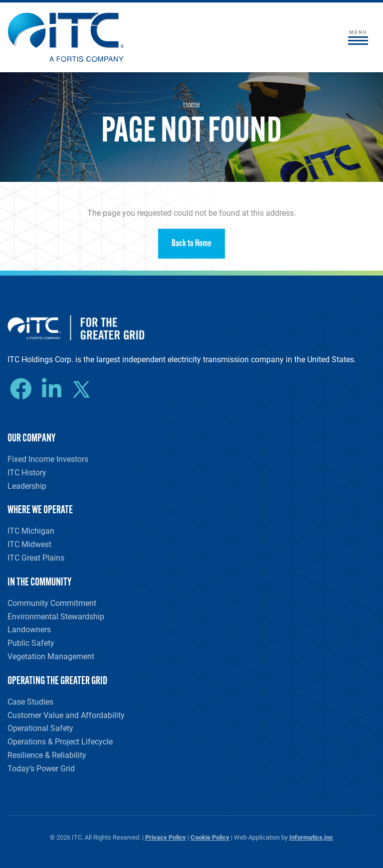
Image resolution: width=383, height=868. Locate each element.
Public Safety (31, 643)
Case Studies (30, 701)
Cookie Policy (210, 837)
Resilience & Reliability (47, 755)
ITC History (27, 472)
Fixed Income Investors (48, 459)
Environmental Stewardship (56, 616)
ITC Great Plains (36, 557)
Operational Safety (40, 728)
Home (191, 104)
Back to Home (191, 244)
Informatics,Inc (311, 837)
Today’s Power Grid (41, 768)
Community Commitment (52, 603)
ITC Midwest (29, 544)
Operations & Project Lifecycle (60, 741)
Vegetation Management (51, 656)
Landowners (29, 629)
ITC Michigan (31, 530)
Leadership (27, 486)
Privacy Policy (166, 837)
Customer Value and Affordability (66, 715)
